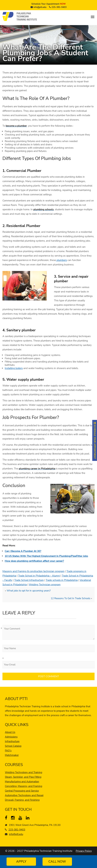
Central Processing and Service (22, 791)
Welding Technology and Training (24, 772)
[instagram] (14, 818)
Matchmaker (12, 755)
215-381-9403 (59, 7)
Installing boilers (14, 368)
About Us (10, 732)
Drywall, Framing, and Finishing (22, 800)
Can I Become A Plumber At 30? (23, 551)
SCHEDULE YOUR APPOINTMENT (95, 440)
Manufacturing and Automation (22, 782)
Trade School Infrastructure (29, 580)
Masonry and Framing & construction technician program (33, 571)
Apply (21, 862)
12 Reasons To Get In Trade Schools (71, 598)
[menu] (93, 17)
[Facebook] (7, 818)
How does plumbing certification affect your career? (34, 561)
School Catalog (13, 746)
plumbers (61, 260)
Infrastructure (12, 741)
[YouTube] (21, 818)
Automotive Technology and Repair (24, 795)
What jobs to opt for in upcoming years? (29, 591)
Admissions (11, 737)
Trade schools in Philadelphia (62, 580)
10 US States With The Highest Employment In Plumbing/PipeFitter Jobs (46, 556)
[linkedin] (28, 818)
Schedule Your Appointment (48, 4)
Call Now (57, 862)
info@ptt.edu (40, 7)
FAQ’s (8, 751)
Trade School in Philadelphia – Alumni (39, 576)
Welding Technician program (45, 585)
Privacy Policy (84, 851)
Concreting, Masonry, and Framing (24, 786)
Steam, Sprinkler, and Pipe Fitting (23, 777)
